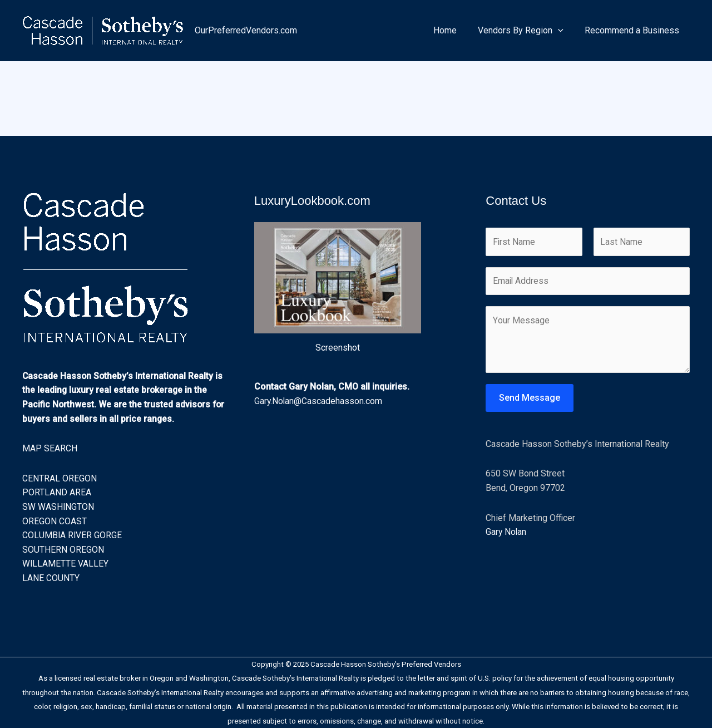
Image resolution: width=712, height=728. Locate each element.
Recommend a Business (634, 30)
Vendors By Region (526, 31)
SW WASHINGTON (58, 507)
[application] (563, 31)
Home (453, 30)
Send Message (530, 399)
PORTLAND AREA (57, 492)
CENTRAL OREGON (60, 478)
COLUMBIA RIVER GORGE (73, 535)
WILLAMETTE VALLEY (66, 564)
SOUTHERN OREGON (63, 550)
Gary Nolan (506, 533)
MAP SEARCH (50, 448)
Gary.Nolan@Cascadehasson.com (319, 401)
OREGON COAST (55, 521)
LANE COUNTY (51, 578)
